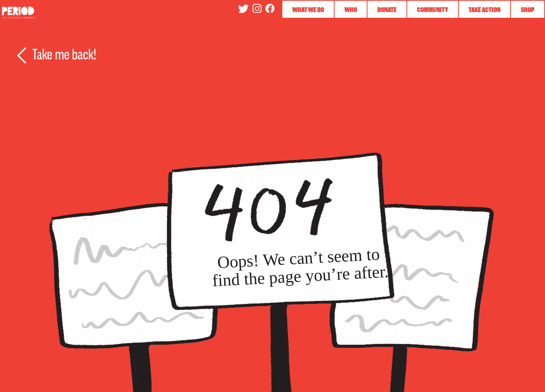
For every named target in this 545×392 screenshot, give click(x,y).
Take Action (484, 10)
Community (433, 10)
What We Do (308, 10)
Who (351, 10)
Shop (528, 10)
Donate (387, 10)
